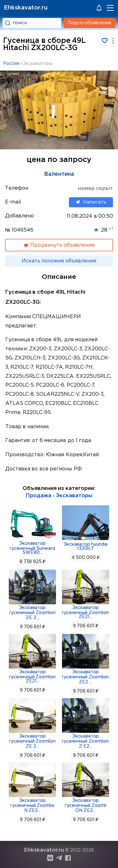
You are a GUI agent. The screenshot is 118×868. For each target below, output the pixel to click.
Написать (91, 202)
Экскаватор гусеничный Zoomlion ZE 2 (33, 613)
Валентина (59, 174)
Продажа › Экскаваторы (59, 496)
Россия (11, 64)
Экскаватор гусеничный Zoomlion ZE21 (85, 612)
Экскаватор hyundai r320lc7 (86, 546)
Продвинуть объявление (59, 245)
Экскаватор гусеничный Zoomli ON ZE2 (86, 806)
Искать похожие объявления (59, 261)
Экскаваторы (38, 64)
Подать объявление (90, 23)
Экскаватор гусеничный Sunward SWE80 (32, 548)
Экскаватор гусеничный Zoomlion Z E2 (85, 741)
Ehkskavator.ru (26, 8)
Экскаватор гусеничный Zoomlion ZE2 (85, 677)
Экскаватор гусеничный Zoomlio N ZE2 (33, 806)
